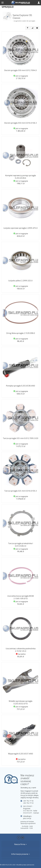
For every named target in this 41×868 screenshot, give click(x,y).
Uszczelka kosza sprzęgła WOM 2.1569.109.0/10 (21, 597)
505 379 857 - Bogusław (28, 807)
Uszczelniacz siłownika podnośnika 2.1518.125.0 (21, 650)
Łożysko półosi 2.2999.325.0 (20, 281)
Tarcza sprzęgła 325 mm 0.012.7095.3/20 (20, 438)
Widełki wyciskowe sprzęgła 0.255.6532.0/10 (20, 702)
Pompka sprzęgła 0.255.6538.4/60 (20, 386)
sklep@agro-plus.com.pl (28, 817)
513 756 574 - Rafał (30, 811)
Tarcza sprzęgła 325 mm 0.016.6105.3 (20, 491)
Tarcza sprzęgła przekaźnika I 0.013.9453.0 (20, 545)
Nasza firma (20, 844)
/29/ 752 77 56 (28, 801)
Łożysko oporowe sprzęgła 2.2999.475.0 (21, 228)
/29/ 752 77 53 (28, 803)
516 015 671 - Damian (31, 813)
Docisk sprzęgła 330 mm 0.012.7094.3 (20, 70)
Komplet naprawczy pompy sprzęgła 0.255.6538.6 (20, 177)
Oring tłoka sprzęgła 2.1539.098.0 (21, 333)
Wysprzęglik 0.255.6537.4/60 (20, 754)
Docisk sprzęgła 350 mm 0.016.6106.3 (20, 123)
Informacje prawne (20, 854)
